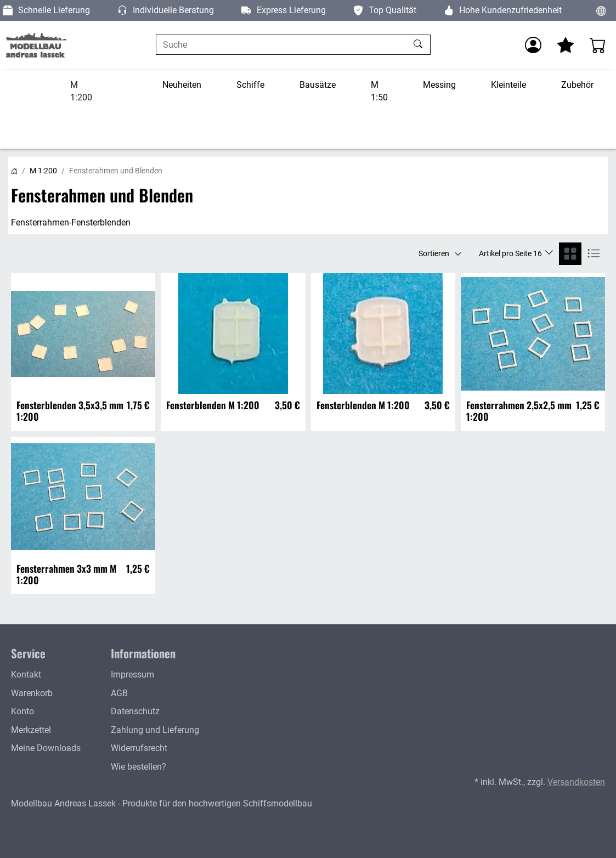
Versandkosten (576, 782)
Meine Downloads (46, 748)
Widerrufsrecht (139, 748)
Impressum (132, 674)
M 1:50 (379, 91)
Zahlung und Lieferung (155, 730)
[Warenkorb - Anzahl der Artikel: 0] (598, 45)
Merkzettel (31, 730)
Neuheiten (182, 85)
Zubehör (577, 85)
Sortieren (434, 253)
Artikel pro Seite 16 (511, 253)
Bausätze (318, 85)
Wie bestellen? (139, 767)
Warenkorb (32, 693)
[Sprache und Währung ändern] (601, 10)
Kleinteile (508, 85)
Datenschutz (135, 711)
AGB (119, 693)
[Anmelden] (533, 45)
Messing (439, 85)
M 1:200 (81, 91)
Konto (22, 711)
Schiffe (250, 85)
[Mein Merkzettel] (566, 45)
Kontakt (26, 674)
